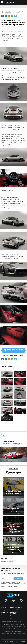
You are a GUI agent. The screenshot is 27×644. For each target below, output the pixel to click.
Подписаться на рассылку (17, 607)
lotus (15, 356)
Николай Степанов (8, 12)
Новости (4, 607)
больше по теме (14, 469)
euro (4, 356)
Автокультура (5, 610)
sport (11, 356)
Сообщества (5, 612)
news (8, 356)
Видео (3, 615)
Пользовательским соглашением (9, 587)
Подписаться (18, 579)
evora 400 (20, 356)
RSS (11, 618)
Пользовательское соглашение (15, 613)
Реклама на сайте (14, 610)
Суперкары (10, 561)
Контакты (12, 616)
